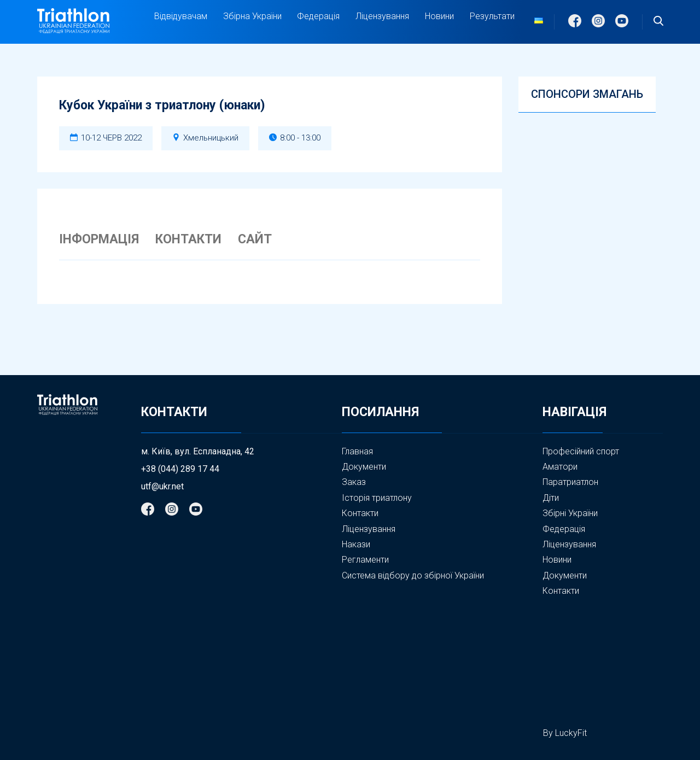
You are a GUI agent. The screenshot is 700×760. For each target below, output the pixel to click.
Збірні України (570, 513)
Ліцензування (382, 16)
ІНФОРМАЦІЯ (99, 239)
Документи (364, 467)
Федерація (318, 16)
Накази (356, 544)
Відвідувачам (181, 16)
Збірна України (252, 16)
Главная (357, 451)
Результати (492, 16)
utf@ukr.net (162, 487)
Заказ (354, 482)
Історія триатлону (377, 498)
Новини (439, 16)
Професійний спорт (581, 451)
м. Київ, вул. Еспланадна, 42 (198, 452)
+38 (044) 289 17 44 (180, 469)
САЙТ (255, 239)
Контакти (360, 513)
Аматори (560, 467)
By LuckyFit (565, 733)
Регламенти (365, 560)
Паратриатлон (570, 482)
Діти (551, 498)
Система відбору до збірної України (413, 575)
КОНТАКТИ (188, 239)
